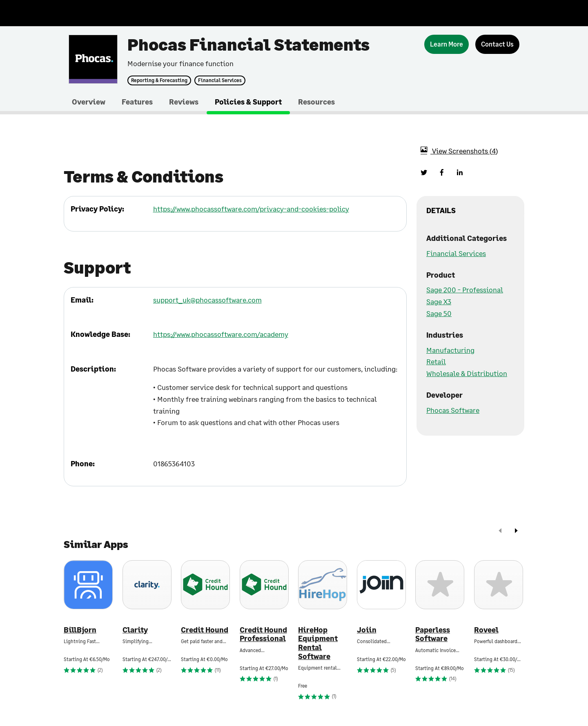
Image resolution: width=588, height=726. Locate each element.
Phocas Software (453, 410)
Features (137, 102)
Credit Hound (205, 630)
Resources (316, 102)
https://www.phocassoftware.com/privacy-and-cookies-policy (251, 209)
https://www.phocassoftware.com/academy (221, 334)
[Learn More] (447, 44)
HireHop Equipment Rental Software (318, 643)
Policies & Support (248, 102)
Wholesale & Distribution (467, 373)
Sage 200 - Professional (465, 290)
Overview (89, 102)
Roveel (486, 630)
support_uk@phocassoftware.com (207, 300)
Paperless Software (433, 634)
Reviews (184, 102)
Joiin (367, 630)
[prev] (500, 531)
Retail (436, 361)
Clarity (135, 630)
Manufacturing (450, 350)
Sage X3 (439, 301)
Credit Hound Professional (263, 634)
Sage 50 (439, 313)
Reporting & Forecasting (159, 80)
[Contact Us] (497, 44)
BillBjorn (80, 630)
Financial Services (220, 80)
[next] (516, 531)
